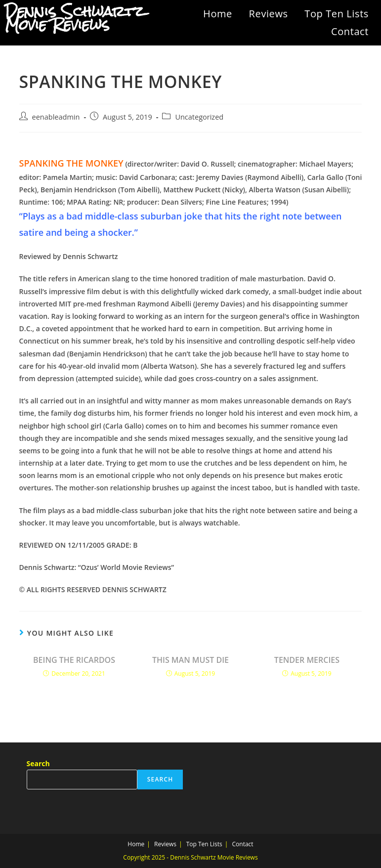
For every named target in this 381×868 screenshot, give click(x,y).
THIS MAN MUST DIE (190, 660)
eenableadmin (56, 117)
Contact (350, 31)
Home (218, 14)
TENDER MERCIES (307, 660)
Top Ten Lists (337, 14)
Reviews (269, 14)
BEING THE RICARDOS (74, 660)
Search (38, 763)
